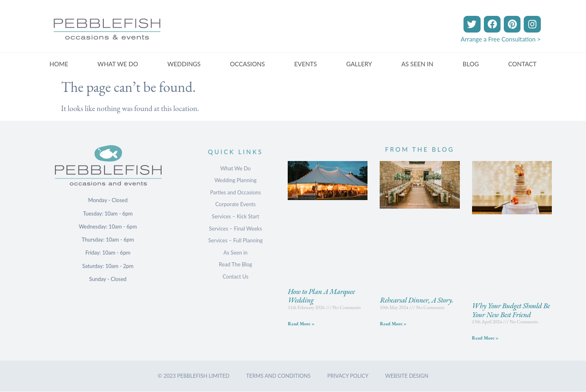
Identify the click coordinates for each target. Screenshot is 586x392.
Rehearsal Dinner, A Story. (416, 300)
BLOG (471, 64)
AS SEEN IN (417, 64)
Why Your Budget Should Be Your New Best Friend (511, 310)
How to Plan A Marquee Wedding (321, 296)
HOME (59, 64)
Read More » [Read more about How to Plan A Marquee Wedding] (301, 324)
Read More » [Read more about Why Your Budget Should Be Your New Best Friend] (485, 338)
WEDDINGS (184, 64)
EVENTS (306, 64)
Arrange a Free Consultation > (501, 39)
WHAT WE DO (118, 64)
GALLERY (359, 64)
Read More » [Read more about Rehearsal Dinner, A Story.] (393, 324)
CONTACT (523, 64)
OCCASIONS (247, 64)
